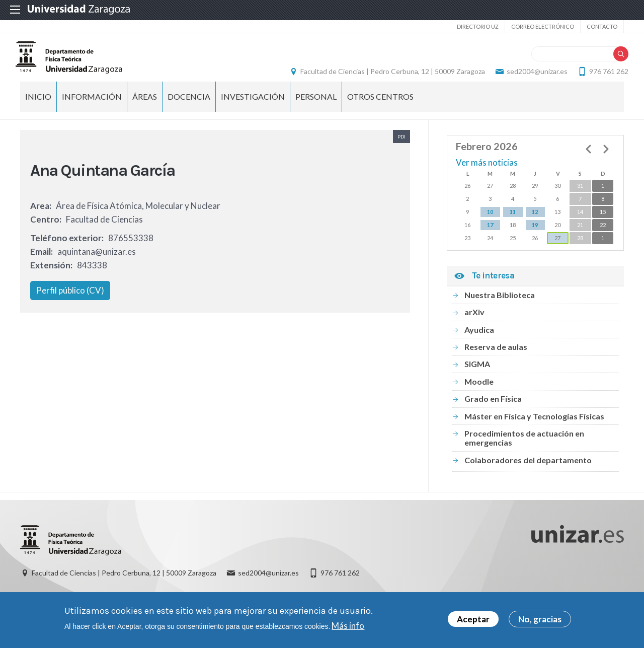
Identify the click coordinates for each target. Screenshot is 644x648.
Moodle (479, 396)
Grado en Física (493, 413)
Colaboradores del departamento (528, 475)
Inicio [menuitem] (38, 111)
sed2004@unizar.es (533, 78)
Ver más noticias (487, 177)
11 (513, 226)
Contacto (602, 26)
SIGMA (477, 378)
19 (535, 239)
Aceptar (473, 620)
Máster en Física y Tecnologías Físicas (534, 430)
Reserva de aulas (496, 361)
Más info (348, 626)
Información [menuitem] (92, 111)
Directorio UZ (478, 26)
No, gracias (540, 620)
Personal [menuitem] (316, 111)
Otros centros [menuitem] (380, 111)
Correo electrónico (543, 26)
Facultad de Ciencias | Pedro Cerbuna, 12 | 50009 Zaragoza (388, 78)
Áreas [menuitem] (145, 111)
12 (535, 226)
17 (490, 239)
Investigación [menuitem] (253, 111)
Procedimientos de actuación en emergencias (524, 452)
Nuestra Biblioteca (500, 309)
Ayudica (479, 344)
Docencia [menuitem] (189, 111)
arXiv (474, 327)
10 (490, 226)
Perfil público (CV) (70, 305)
